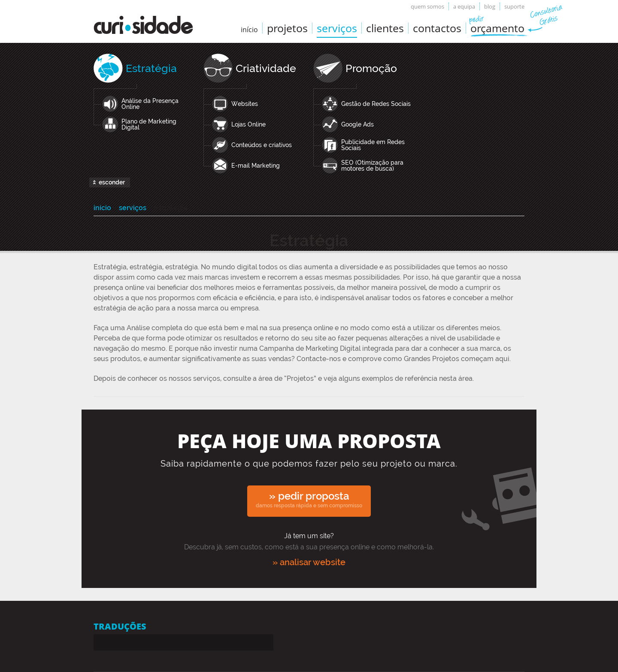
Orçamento (497, 28)
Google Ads (357, 124)
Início (102, 208)
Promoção (371, 68)
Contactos (437, 28)
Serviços (337, 28)
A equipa (464, 6)
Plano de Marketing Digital (149, 124)
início (249, 30)
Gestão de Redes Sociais (376, 104)
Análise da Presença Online (150, 104)
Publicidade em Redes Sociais (373, 145)
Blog (490, 6)
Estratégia (151, 68)
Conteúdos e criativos (262, 145)
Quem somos (427, 6)
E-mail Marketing (256, 166)
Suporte (514, 6)
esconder (112, 182)
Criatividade (266, 68)
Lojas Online (248, 124)
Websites (245, 104)
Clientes (385, 28)
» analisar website (309, 562)
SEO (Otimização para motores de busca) (372, 166)
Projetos (287, 28)
